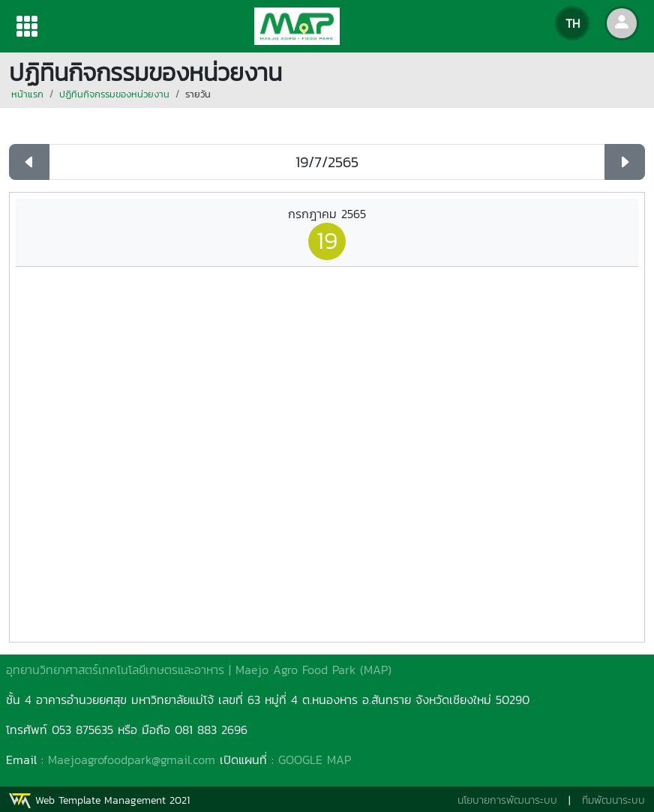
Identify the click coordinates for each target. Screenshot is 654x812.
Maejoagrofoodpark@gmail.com (132, 760)
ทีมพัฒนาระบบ (613, 800)
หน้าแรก (27, 94)
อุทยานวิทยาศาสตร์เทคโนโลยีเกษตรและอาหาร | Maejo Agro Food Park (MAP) (199, 670)
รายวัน (198, 94)
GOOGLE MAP (315, 760)
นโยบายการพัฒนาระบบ (507, 800)
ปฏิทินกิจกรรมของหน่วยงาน (114, 94)
